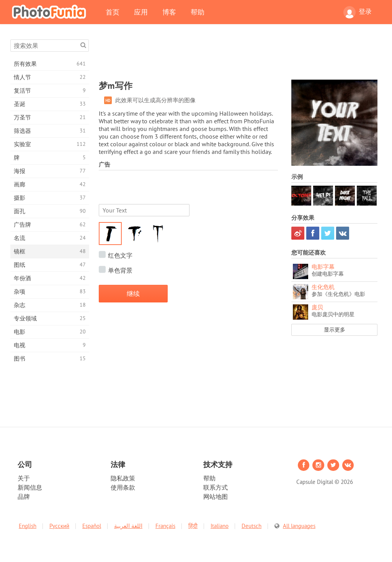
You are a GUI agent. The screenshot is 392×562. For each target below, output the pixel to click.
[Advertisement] (238, 57)
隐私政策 (123, 478)
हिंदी (193, 526)
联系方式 (216, 487)
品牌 (24, 497)
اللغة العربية (128, 526)
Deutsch (252, 526)
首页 (113, 12)
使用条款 (123, 487)
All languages (299, 526)
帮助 (198, 12)
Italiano (220, 526)
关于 (24, 478)
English (28, 526)
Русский (59, 526)
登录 (358, 12)
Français (165, 526)
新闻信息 (30, 487)
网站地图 (216, 497)
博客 (169, 12)
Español (92, 526)
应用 (141, 12)
